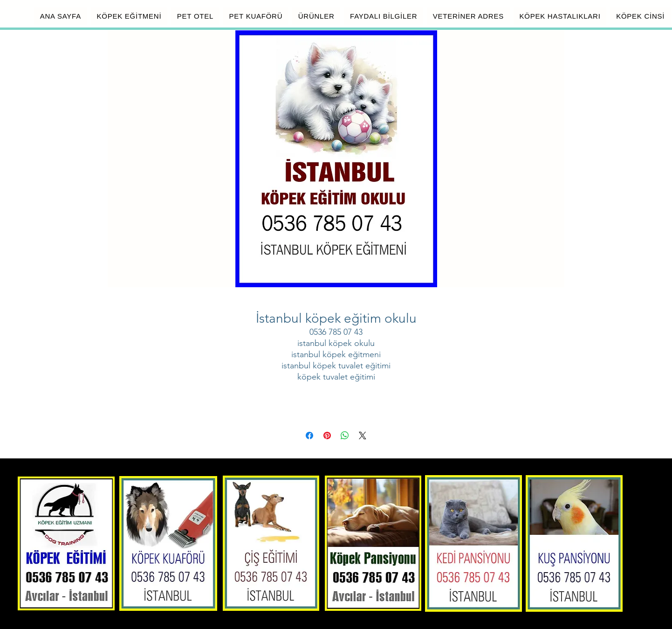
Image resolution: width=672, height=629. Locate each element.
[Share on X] (363, 435)
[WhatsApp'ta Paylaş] (345, 435)
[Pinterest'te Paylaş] (327, 435)
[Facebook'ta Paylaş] (309, 435)
